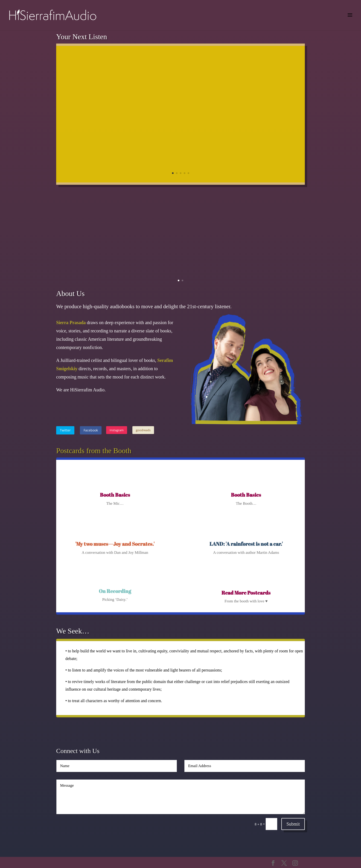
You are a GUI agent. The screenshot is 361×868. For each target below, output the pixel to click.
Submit (293, 824)
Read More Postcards (246, 593)
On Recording (115, 591)
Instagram (117, 430)
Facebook (91, 430)
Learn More (266, 158)
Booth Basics (115, 495)
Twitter (65, 430)
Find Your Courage (215, 66)
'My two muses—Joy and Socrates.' (115, 544)
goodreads (143, 430)
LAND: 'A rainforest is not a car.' (246, 544)
